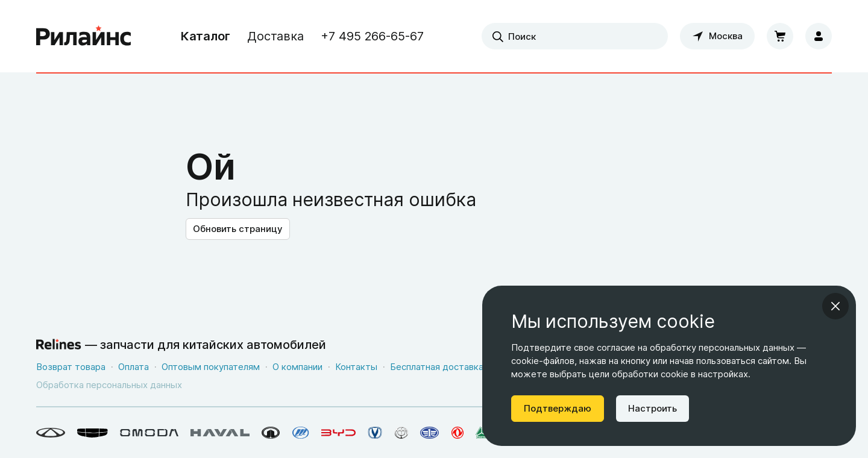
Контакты (356, 367)
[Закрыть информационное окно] (835, 306)
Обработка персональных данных (109, 385)
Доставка (275, 36)
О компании (297, 367)
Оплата (134, 367)
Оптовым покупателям (211, 367)
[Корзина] (780, 36)
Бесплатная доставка (437, 367)
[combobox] (575, 36)
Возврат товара (71, 367)
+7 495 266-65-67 (372, 36)
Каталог (206, 36)
